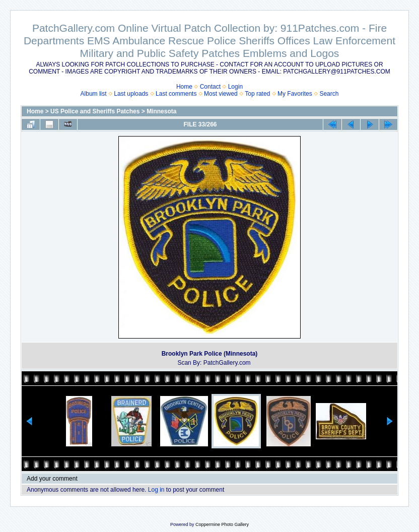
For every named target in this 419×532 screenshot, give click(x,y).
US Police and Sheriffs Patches (95, 111)
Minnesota (161, 111)
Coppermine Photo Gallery (222, 524)
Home (184, 87)
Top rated (257, 94)
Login (235, 87)
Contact (210, 87)
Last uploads (131, 94)
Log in (156, 490)
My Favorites (295, 94)
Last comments (176, 94)
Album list (94, 94)
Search (329, 94)
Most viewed (221, 94)
